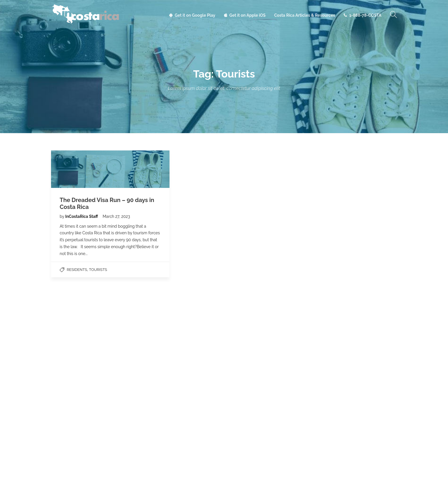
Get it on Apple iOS (247, 15)
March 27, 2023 (116, 216)
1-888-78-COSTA (365, 15)
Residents (77, 270)
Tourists (98, 270)
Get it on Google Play (195, 15)
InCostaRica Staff (82, 216)
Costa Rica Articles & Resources (305, 15)
